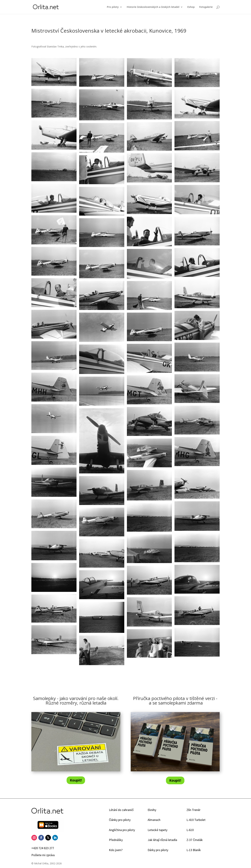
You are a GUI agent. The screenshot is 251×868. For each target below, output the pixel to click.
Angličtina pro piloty (122, 830)
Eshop (191, 7)
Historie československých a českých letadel (153, 7)
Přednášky (116, 840)
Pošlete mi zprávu (43, 855)
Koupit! (76, 780)
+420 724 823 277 (43, 848)
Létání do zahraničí (121, 810)
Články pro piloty (120, 820)
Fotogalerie (206, 7)
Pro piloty (113, 7)
